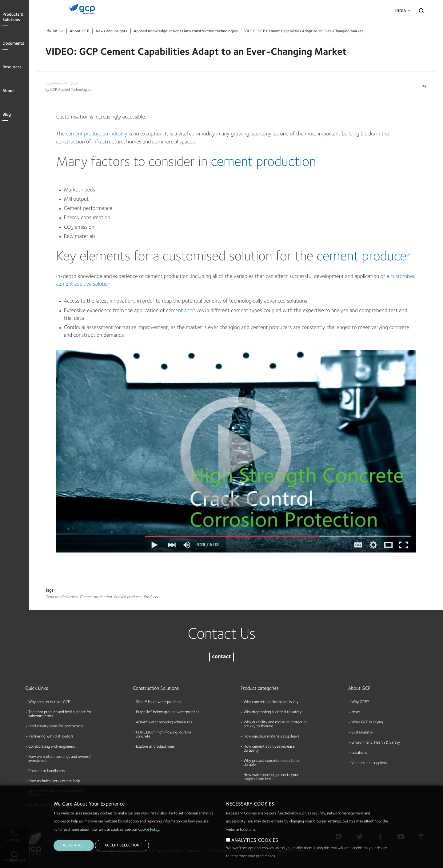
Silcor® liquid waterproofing (158, 702)
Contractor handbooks (47, 771)
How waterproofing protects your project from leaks (271, 777)
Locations (359, 753)
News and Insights (111, 32)
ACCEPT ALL (74, 846)
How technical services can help (54, 781)
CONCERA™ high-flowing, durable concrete (164, 735)
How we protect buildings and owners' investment (60, 759)
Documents (13, 44)
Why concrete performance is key (271, 702)
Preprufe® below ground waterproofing (168, 712)
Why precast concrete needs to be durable (272, 763)
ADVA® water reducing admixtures (164, 723)
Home (52, 31)
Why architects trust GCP (49, 702)
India (401, 11)
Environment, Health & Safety (376, 743)
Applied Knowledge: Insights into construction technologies (186, 32)
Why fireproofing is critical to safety (273, 712)
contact (221, 657)
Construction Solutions (156, 689)
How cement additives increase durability (269, 749)
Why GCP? (360, 702)
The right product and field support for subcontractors (60, 714)
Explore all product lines (155, 747)
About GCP (80, 32)
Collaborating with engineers (52, 747)
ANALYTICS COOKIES (255, 841)
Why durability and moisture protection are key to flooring (276, 725)
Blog (7, 115)
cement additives (185, 311)
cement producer (364, 257)
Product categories (260, 689)
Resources (12, 67)
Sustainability (362, 733)
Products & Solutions (13, 17)
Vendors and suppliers (369, 763)
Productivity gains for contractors (56, 727)
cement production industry (96, 134)
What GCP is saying (367, 723)
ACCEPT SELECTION (122, 846)
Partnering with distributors (51, 737)
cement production (263, 162)
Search (421, 12)
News (356, 712)
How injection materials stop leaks (271, 737)
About (8, 91)
